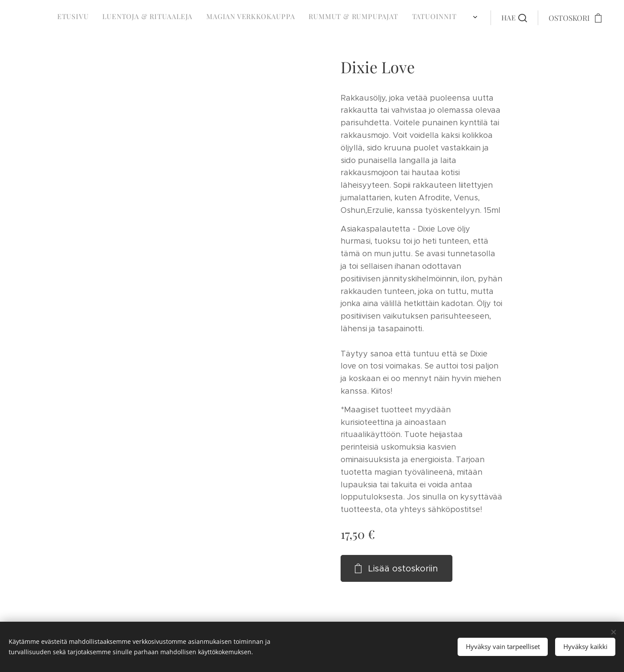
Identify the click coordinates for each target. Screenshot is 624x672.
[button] (514, 18)
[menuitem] (320, 18)
